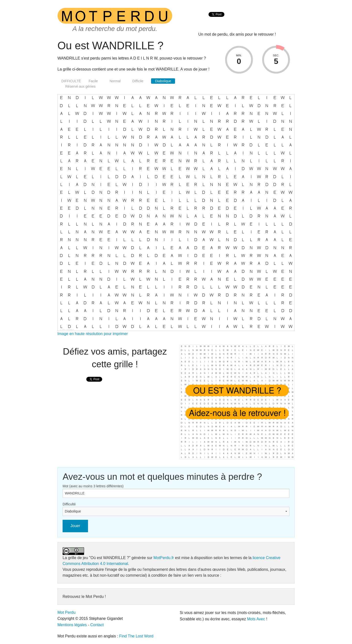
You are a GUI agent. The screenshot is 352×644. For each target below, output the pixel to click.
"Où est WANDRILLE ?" (110, 558)
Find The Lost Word (136, 636)
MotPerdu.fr (164, 558)
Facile (93, 81)
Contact (97, 625)
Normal (115, 81)
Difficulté (69, 504)
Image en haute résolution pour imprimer (93, 334)
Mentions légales (72, 625)
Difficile (138, 81)
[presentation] (216, 20)
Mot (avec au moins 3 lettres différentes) (93, 486)
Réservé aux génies (80, 86)
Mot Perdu (66, 612)
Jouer (75, 526)
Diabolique (163, 81)
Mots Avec (256, 619)
